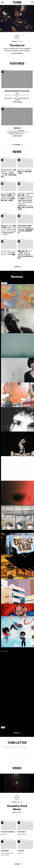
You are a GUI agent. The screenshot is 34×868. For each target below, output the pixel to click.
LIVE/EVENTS (21, 182)
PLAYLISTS (4, 820)
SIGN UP (17, 755)
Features (3, 107)
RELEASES (4, 158)
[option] (9, 309)
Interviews (4, 70)
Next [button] (3, 727)
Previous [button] (4, 283)
